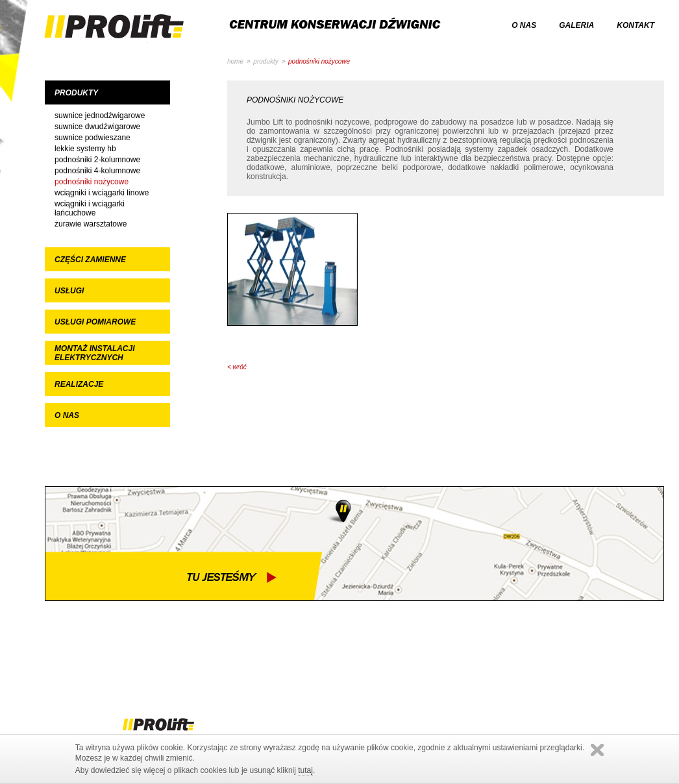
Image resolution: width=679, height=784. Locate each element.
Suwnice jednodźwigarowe (100, 116)
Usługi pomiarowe (95, 322)
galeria (576, 25)
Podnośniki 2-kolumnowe (97, 160)
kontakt (636, 25)
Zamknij (597, 750)
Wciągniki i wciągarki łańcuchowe (90, 208)
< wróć (237, 367)
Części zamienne (90, 260)
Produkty (76, 93)
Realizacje (79, 384)
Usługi (69, 291)
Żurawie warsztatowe (91, 224)
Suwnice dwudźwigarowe (97, 127)
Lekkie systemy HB (85, 149)
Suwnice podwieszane (93, 138)
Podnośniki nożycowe (92, 182)
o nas (524, 25)
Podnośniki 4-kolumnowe (97, 171)
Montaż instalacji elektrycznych (95, 353)
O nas (67, 415)
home (235, 61)
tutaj (305, 770)
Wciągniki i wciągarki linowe (102, 193)
